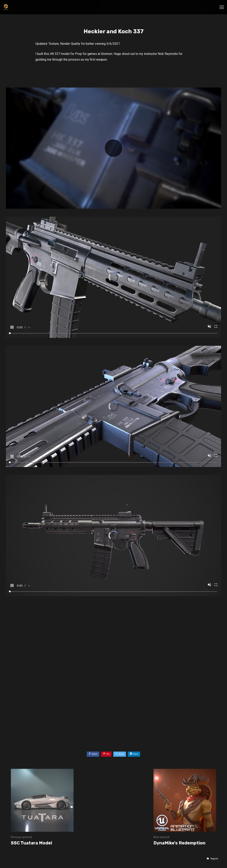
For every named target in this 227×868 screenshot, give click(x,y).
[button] (212, 859)
